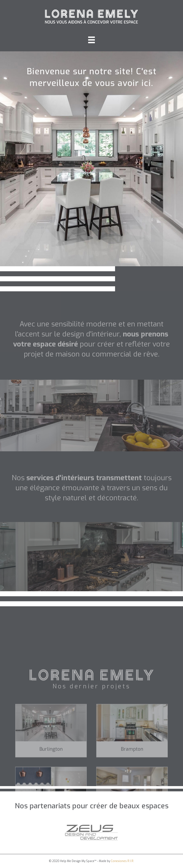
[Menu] (91, 40)
